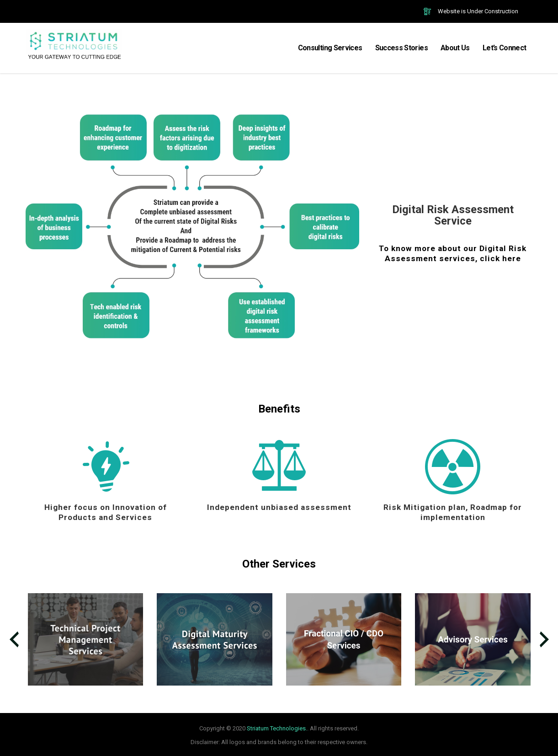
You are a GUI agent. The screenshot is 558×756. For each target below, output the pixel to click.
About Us (455, 48)
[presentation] (14, 639)
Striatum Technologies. (277, 728)
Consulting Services (330, 48)
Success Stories (401, 48)
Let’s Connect (505, 48)
